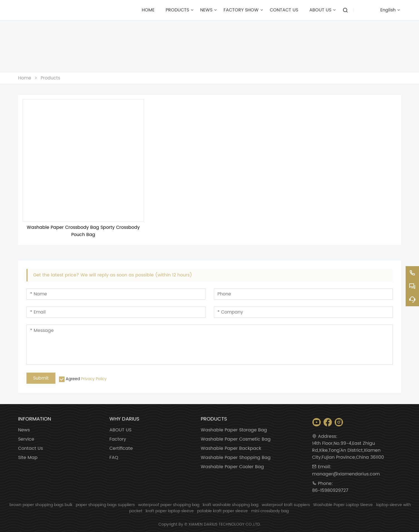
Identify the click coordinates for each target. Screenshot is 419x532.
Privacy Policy (94, 379)
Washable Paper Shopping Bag (236, 458)
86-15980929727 (330, 491)
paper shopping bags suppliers (105, 505)
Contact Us (30, 449)
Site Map (28, 458)
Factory (118, 439)
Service (26, 439)
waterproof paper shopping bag (169, 505)
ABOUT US (120, 430)
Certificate (121, 449)
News (24, 430)
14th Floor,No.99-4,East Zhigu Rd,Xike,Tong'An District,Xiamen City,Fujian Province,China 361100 (348, 450)
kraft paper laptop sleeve (170, 511)
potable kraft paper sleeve (222, 511)
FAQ (114, 458)
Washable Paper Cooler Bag (232, 467)
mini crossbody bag (270, 511)
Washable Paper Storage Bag (234, 430)
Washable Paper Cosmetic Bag (236, 439)
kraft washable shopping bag (231, 505)
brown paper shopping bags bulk (41, 505)
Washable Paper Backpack (231, 449)
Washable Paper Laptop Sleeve (343, 505)
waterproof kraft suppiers (286, 505)
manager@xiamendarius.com (346, 474)
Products (50, 78)
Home (25, 78)
